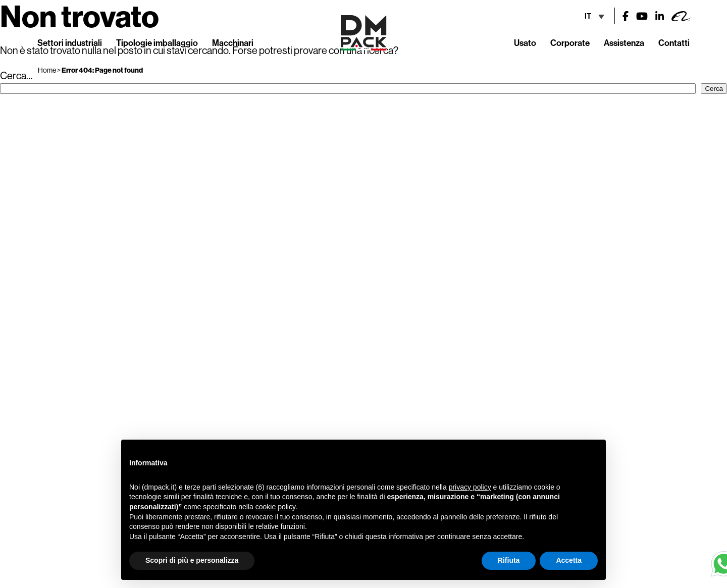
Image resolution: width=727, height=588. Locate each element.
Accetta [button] (569, 560)
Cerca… (16, 75)
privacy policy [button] (470, 487)
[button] (593, 456)
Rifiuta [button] (509, 560)
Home (47, 70)
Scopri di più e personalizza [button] (192, 560)
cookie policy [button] (275, 507)
